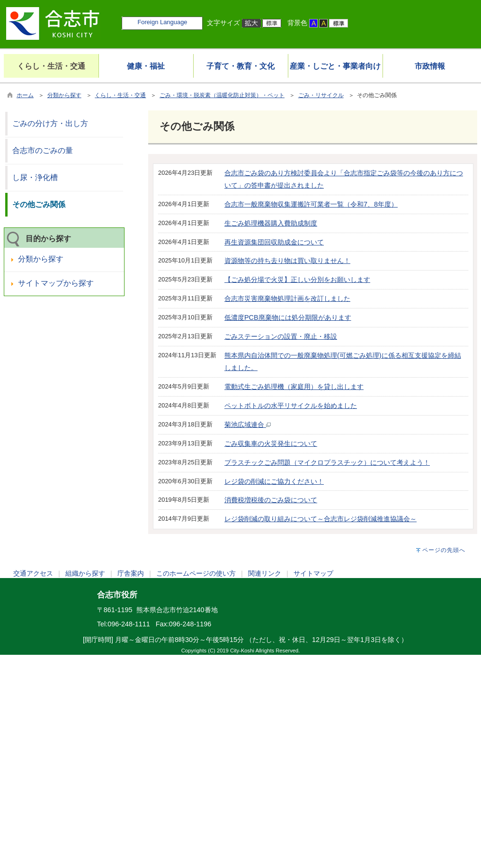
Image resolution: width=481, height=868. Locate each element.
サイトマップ (313, 573)
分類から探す (64, 95)
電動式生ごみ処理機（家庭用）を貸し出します (294, 387)
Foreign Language (162, 22)
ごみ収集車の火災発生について (271, 443)
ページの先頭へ (444, 550)
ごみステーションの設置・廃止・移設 (281, 336)
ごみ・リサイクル (321, 95)
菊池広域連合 (248, 425)
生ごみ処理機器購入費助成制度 (271, 223)
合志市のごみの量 (43, 150)
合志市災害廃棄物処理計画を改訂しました (287, 298)
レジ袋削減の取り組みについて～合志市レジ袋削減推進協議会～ (321, 519)
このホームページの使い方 (196, 573)
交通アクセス (33, 573)
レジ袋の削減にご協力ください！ (274, 481)
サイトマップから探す (56, 283)
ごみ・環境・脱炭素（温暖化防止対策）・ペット (222, 95)
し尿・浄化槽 (35, 177)
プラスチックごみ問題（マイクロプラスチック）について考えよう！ (327, 462)
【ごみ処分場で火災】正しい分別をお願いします (297, 280)
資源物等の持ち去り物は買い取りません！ (287, 261)
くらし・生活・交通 (120, 95)
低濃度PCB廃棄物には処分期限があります (288, 317)
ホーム (25, 95)
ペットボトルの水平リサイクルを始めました (291, 406)
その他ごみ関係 (39, 204)
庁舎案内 (131, 573)
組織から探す (85, 573)
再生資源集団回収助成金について (274, 242)
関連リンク (265, 573)
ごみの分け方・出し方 (50, 123)
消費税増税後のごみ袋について (271, 500)
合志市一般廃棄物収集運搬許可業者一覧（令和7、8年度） (311, 204)
